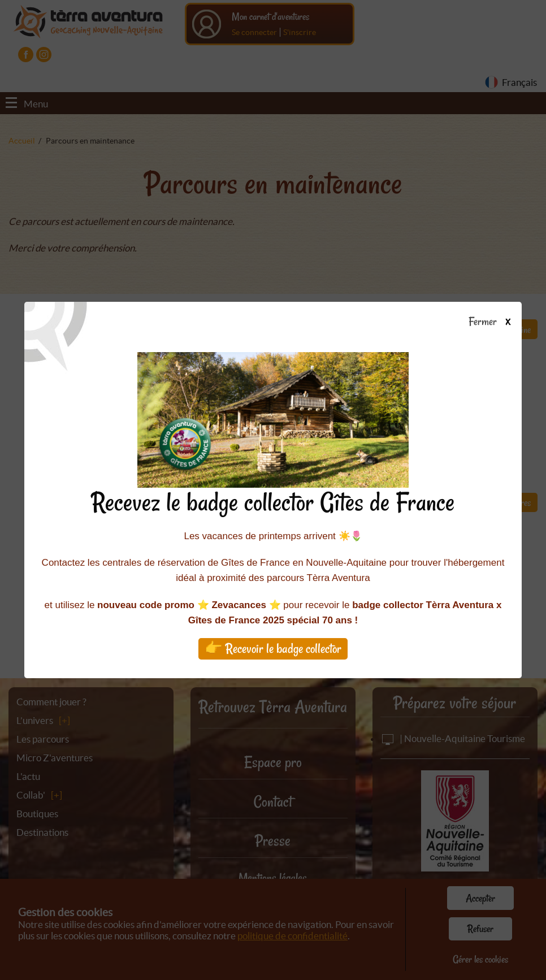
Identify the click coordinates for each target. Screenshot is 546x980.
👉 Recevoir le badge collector (273, 649)
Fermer (495, 322)
